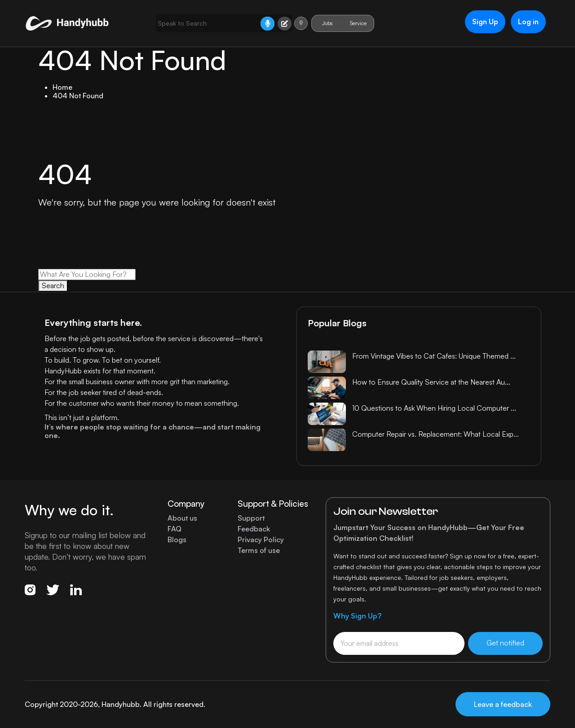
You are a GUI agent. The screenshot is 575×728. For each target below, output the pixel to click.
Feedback (254, 529)
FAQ (175, 529)
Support (251, 518)
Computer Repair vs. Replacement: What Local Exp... (436, 434)
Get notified (505, 643)
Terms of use (259, 550)
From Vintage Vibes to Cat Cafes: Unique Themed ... (434, 356)
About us (182, 518)
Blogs (177, 540)
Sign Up (484, 22)
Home (62, 87)
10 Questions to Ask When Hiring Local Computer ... (434, 408)
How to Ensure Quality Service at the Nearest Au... (431, 382)
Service (356, 23)
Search (53, 286)
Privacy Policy (261, 540)
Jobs (325, 23)
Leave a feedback (503, 704)
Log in (527, 22)
